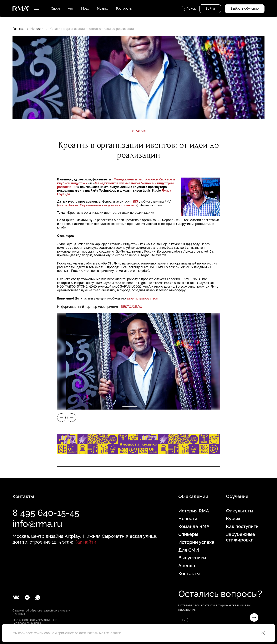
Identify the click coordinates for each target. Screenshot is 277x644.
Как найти (85, 542)
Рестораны (124, 9)
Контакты (189, 574)
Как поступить (242, 526)
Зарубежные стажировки (241, 537)
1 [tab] (130, 407)
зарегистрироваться (142, 298)
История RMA (194, 511)
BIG (135, 201)
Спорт (56, 9)
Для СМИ (189, 550)
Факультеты (240, 511)
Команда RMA (194, 526)
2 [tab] (147, 407)
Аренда (187, 566)
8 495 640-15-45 (46, 513)
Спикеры (188, 534)
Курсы (233, 519)
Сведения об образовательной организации (41, 611)
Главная (18, 29)
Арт (71, 9)
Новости (37, 29)
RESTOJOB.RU (132, 307)
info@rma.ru (37, 524)
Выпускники (192, 558)
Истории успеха (196, 542)
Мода (85, 9)
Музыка (103, 9)
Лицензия (19, 614)
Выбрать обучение (245, 9)
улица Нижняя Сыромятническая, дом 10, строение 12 (98, 205)
